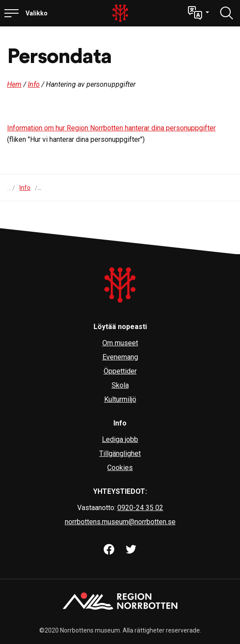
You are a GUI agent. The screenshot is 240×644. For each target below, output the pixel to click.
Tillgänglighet (120, 453)
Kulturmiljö (120, 399)
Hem (14, 84)
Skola (120, 385)
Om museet (120, 343)
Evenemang (120, 357)
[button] (199, 13)
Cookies (120, 468)
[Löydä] (227, 13)
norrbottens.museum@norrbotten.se (120, 522)
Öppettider (120, 371)
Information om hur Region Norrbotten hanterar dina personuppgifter (111, 128)
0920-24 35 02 (140, 508)
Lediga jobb (120, 439)
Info (34, 84)
